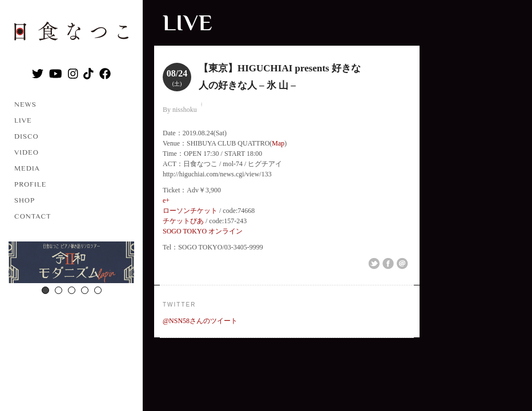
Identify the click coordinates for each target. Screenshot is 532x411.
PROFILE (30, 184)
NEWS (25, 104)
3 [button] (72, 290)
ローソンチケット (190, 211)
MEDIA (27, 168)
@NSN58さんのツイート (200, 321)
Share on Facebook (388, 264)
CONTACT (33, 216)
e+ (166, 200)
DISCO (27, 136)
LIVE (23, 120)
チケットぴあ (183, 221)
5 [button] (98, 290)
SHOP (25, 200)
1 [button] (45, 290)
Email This (402, 264)
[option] (71, 264)
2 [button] (59, 290)
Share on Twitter (374, 264)
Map (278, 143)
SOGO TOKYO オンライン (203, 231)
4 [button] (85, 290)
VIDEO (27, 152)
